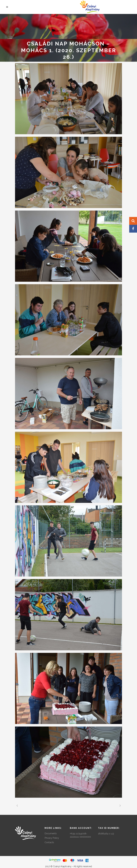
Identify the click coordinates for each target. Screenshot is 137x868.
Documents (51, 833)
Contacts (49, 842)
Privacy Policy (52, 838)
